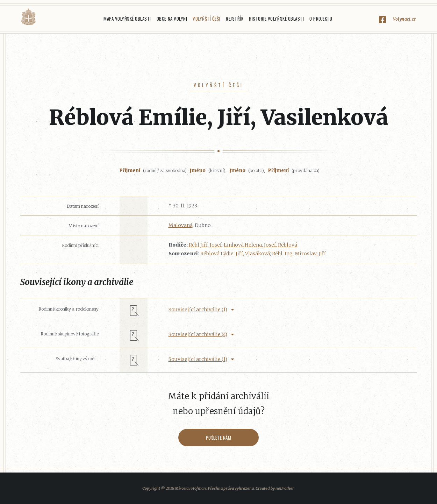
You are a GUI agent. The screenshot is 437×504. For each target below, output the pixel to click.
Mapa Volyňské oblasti (127, 19)
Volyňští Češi (206, 19)
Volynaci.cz (404, 19)
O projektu (321, 19)
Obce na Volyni (172, 19)
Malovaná (181, 225)
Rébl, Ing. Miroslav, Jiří (299, 254)
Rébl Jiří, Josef (205, 245)
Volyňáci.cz (28, 17)
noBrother (285, 488)
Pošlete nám (219, 438)
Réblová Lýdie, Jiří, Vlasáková (235, 254)
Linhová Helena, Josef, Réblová (260, 245)
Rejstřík (235, 19)
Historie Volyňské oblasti (276, 19)
